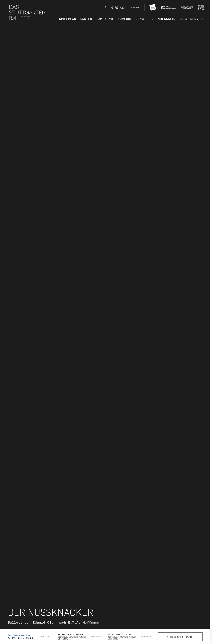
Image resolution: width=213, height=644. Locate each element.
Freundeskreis (162, 19)
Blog (183, 19)
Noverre (125, 19)
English (135, 7)
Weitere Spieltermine (180, 637)
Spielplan (68, 19)
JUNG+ (141, 19)
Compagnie (105, 19)
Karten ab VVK (47, 637)
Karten (86, 19)
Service (197, 19)
